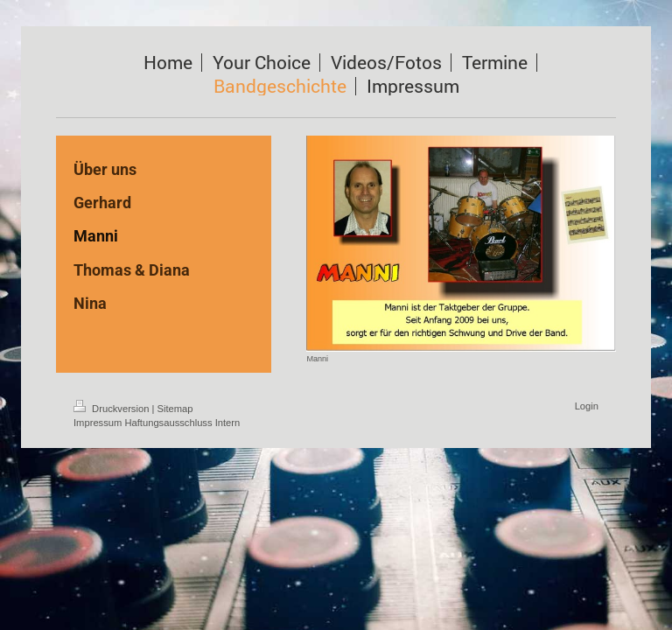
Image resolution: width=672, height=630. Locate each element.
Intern (228, 423)
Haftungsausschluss (168, 423)
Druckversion (113, 409)
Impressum (98, 423)
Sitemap (175, 409)
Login (587, 406)
